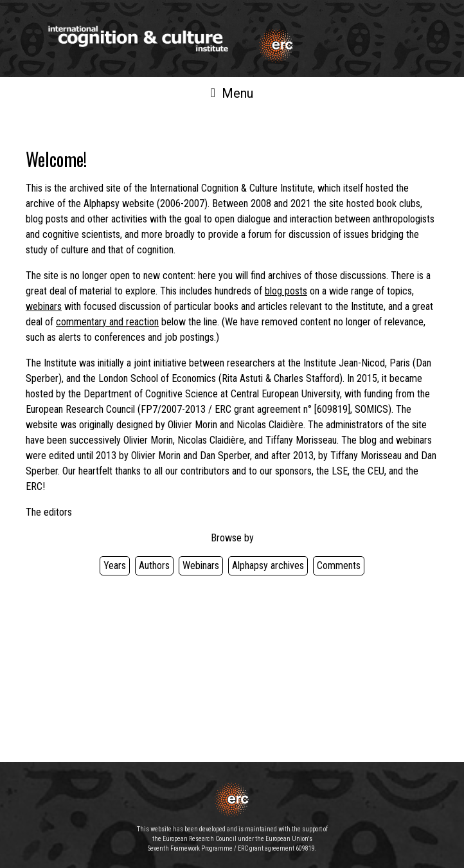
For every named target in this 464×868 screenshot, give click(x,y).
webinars (44, 306)
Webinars (201, 565)
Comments (339, 565)
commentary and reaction (107, 322)
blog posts (286, 291)
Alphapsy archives (268, 565)
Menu (232, 93)
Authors (154, 565)
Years (115, 565)
